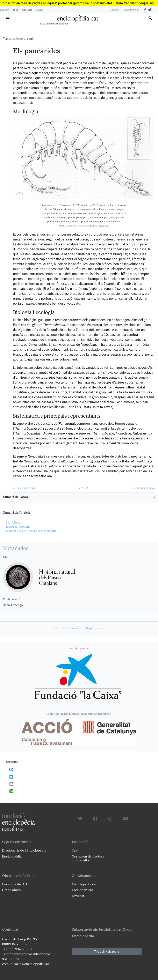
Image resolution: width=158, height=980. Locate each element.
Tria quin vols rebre (107, 952)
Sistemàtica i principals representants (31, 531)
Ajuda (40, 10)
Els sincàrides (24, 488)
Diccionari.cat (131, 10)
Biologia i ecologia (18, 527)
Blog (16, 10)
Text (75, 850)
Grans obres (11, 890)
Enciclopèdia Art (15, 884)
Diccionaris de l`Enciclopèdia (24, 850)
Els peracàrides (143, 488)
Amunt (83, 488)
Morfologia (13, 522)
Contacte (27, 10)
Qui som (5, 10)
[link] (79, 497)
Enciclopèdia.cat (84, 884)
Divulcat (115, 10)
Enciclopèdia (12, 856)
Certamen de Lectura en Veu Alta (88, 858)
